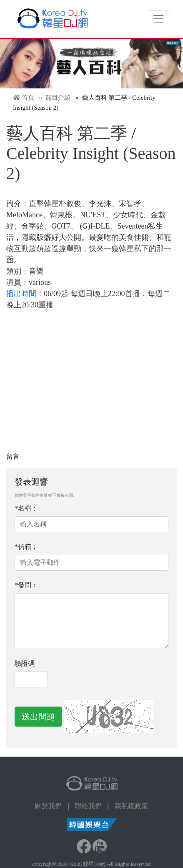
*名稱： (26, 508)
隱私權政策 (131, 806)
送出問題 (38, 717)
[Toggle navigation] (158, 19)
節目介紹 (58, 98)
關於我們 (48, 806)
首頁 (28, 98)
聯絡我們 (88, 806)
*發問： (26, 585)
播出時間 (21, 294)
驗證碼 (25, 663)
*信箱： (26, 547)
